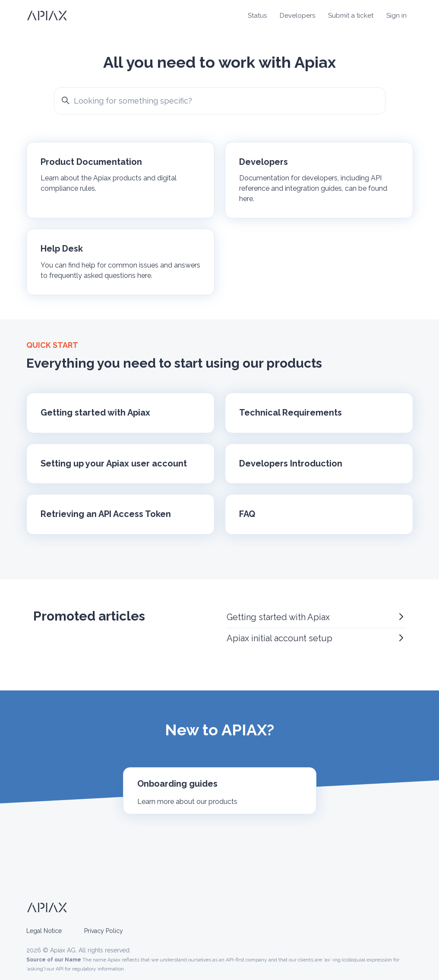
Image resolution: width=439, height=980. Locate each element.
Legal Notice (44, 931)
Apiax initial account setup (316, 638)
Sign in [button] (396, 16)
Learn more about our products (187, 802)
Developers (297, 16)
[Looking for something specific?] (220, 101)
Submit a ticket (351, 16)
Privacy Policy (104, 931)
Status (257, 16)
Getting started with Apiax (316, 617)
